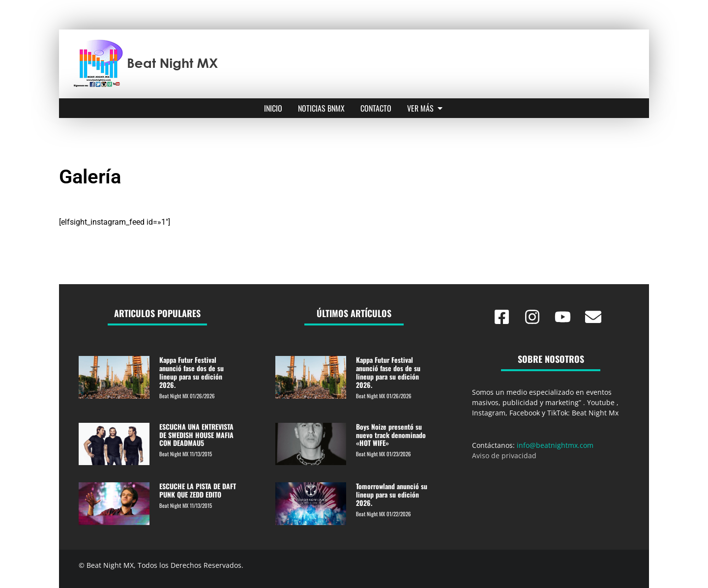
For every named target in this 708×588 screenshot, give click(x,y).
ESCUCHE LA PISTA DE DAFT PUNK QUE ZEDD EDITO (198, 490)
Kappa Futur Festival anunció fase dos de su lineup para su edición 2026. (192, 372)
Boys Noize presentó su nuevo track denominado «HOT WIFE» (391, 435)
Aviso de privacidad (504, 456)
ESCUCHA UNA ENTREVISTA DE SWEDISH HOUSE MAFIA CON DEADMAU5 (196, 435)
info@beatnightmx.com (555, 445)
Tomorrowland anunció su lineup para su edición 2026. (392, 494)
